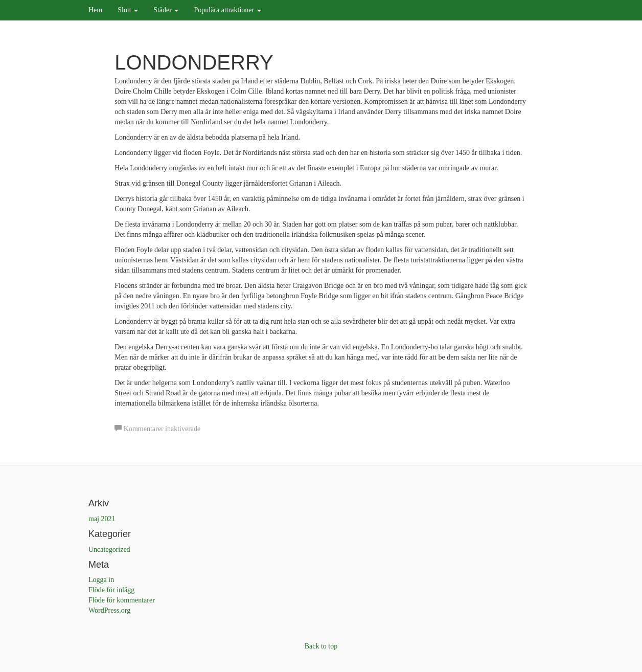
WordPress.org (109, 610)
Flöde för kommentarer (122, 600)
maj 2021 (102, 519)
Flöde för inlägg (111, 590)
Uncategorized (109, 550)
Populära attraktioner (227, 10)
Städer (166, 10)
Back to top (321, 646)
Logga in (101, 580)
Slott (128, 10)
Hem (95, 10)
